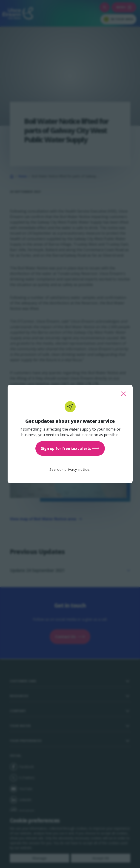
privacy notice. (78, 469)
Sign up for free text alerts (70, 448)
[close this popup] (123, 394)
